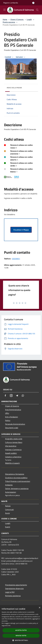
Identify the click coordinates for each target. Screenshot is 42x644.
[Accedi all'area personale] (33, 3)
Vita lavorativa (11, 446)
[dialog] (21, 625)
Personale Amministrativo (15, 424)
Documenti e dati (12, 428)
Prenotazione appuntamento (16, 585)
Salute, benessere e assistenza (17, 489)
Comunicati (9, 509)
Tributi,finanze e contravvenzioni (18, 481)
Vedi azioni (21, 57)
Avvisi (7, 513)
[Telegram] (17, 396)
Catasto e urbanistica (13, 457)
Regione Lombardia (11, 3)
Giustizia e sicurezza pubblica (16, 478)
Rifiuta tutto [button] (21, 636)
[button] (21, 640)
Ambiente (9, 485)
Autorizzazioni (11, 492)
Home (5, 19)
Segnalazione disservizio (14, 588)
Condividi (9, 57)
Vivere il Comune (17, 19)
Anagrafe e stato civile (14, 439)
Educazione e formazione (15, 474)
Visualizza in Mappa (21, 230)
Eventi (8, 527)
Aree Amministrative (13, 410)
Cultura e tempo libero (14, 442)
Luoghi (29, 19)
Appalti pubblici (11, 453)
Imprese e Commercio (13, 450)
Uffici (7, 413)
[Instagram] (11, 396)
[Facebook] (5, 396)
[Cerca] (37, 10)
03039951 (16, 259)
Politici (8, 420)
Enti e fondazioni (12, 417)
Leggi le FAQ (10, 592)
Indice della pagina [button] (14, 88)
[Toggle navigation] (4, 10)
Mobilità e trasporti (12, 463)
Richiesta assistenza (13, 596)
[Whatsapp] (23, 396)
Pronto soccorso (9, 22)
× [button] (39, 608)
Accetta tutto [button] (21, 630)
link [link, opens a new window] (9, 626)
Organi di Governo (12, 406)
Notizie (8, 506)
